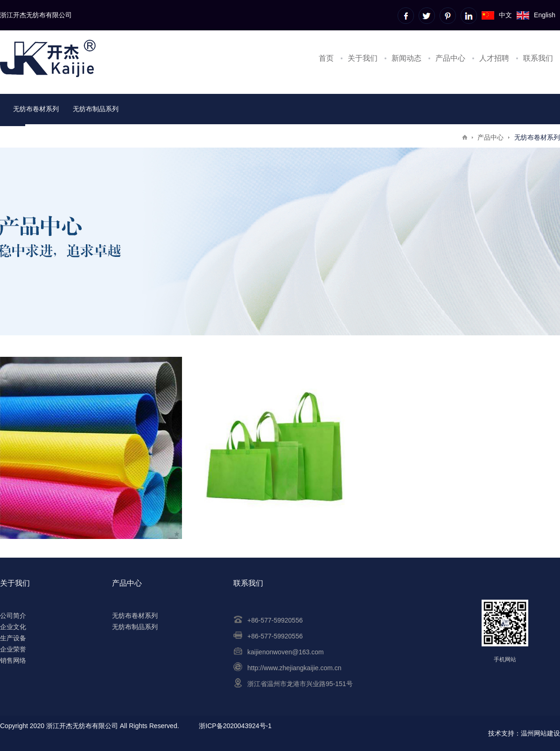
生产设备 (13, 638)
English (536, 15)
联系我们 (538, 58)
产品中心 (450, 58)
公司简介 (13, 616)
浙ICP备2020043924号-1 (235, 726)
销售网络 (13, 660)
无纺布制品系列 (96, 109)
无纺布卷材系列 (36, 109)
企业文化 (13, 627)
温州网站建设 (540, 733)
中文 (497, 15)
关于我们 (363, 58)
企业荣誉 (13, 649)
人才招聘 (494, 58)
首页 (326, 58)
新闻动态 (406, 58)
